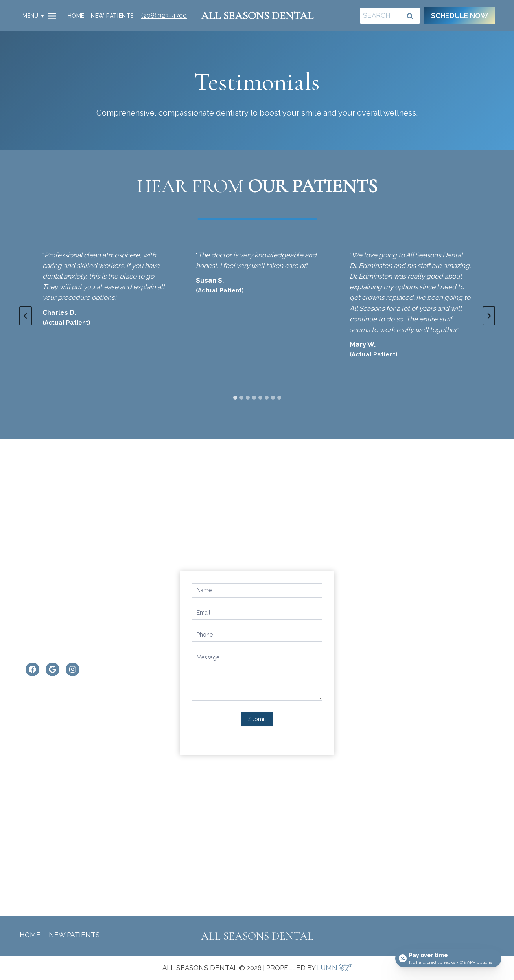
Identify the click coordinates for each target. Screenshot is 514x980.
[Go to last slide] (26, 316)
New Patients (112, 16)
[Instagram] (71, 670)
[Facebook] (30, 670)
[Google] (51, 670)
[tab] (235, 398)
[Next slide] (489, 316)
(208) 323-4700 (164, 15)
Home (76, 16)
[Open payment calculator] (448, 957)
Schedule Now (460, 16)
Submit (257, 719)
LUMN (334, 968)
